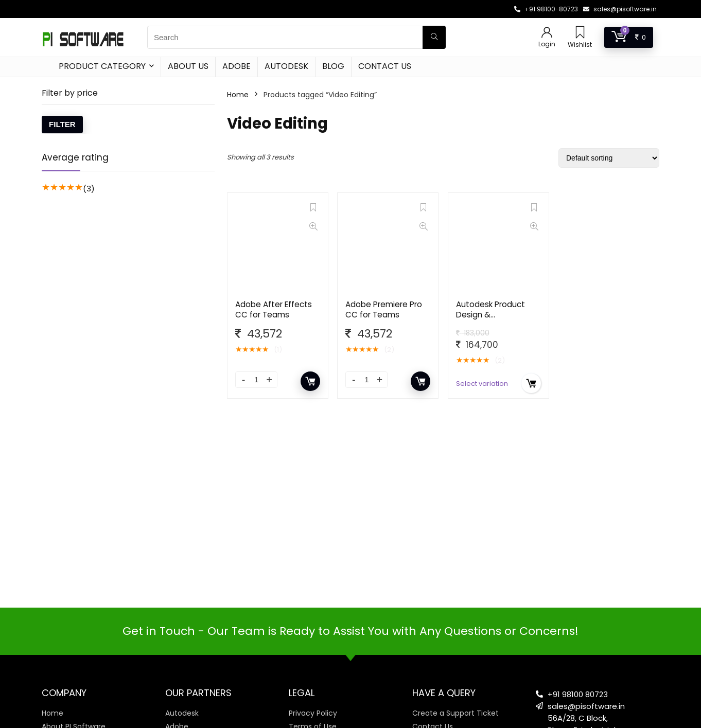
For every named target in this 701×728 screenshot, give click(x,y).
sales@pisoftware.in (625, 9)
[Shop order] (609, 158)
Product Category (102, 66)
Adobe (236, 66)
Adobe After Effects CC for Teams (274, 309)
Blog (333, 66)
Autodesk (286, 66)
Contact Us (385, 66)
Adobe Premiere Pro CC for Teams (384, 309)
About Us (188, 66)
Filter (62, 124)
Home (238, 95)
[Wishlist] (580, 33)
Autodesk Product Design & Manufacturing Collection (490, 320)
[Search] (434, 37)
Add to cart (310, 381)
